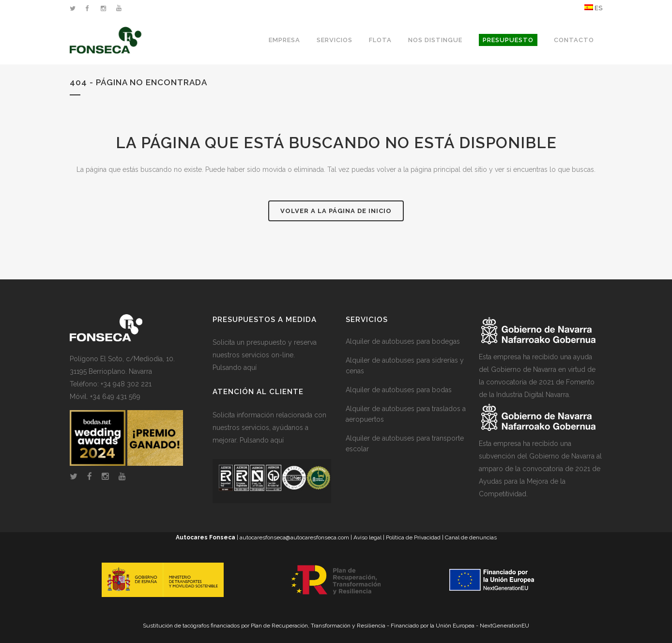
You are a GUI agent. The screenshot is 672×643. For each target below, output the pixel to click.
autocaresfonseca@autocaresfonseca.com (294, 537)
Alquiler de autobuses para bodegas (403, 341)
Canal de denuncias (471, 537)
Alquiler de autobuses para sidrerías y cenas (405, 366)
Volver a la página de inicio (336, 211)
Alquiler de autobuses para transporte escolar (405, 444)
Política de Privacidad (413, 537)
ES (593, 8)
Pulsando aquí (235, 367)
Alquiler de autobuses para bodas (399, 390)
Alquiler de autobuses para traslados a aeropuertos (406, 414)
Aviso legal (367, 537)
